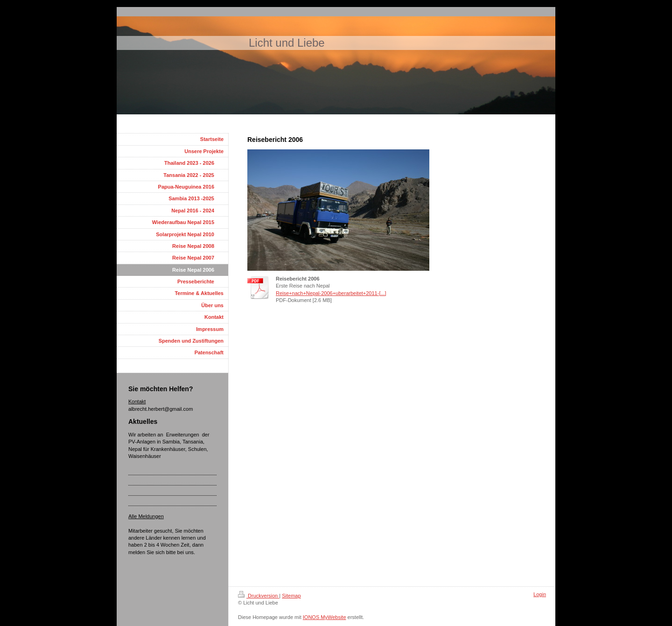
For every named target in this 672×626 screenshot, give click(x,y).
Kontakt (137, 401)
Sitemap (291, 596)
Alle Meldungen (146, 516)
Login (540, 594)
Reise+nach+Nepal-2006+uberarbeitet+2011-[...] (331, 293)
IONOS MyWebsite (325, 617)
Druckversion (259, 596)
